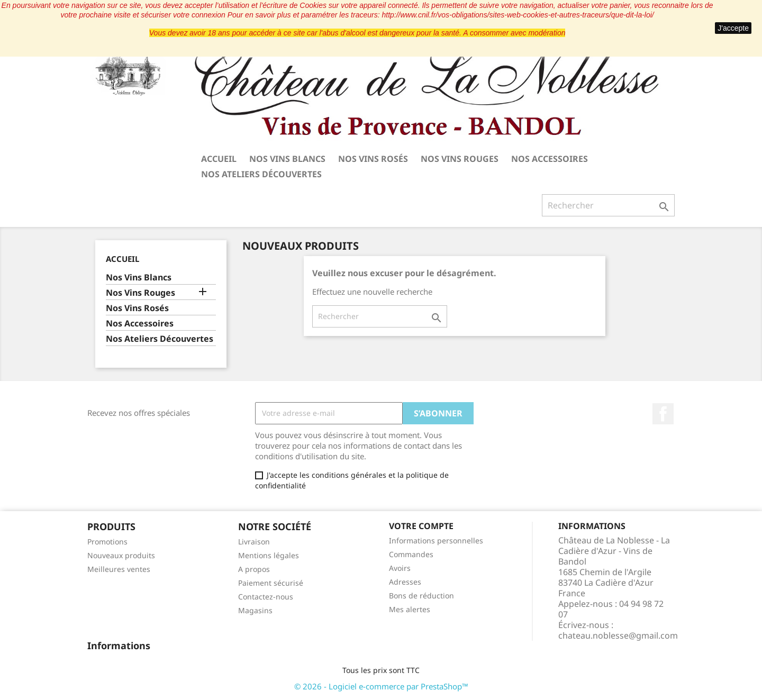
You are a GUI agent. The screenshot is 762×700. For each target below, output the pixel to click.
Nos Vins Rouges (460, 159)
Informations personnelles (436, 540)
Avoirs (400, 568)
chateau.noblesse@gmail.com (618, 635)
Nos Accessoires (550, 159)
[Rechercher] (608, 205)
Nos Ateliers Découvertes (261, 174)
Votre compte (421, 526)
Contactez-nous (266, 597)
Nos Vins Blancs (287, 159)
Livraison (254, 542)
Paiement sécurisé (271, 583)
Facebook (663, 414)
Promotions (107, 542)
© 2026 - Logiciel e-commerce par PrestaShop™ (381, 686)
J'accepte (733, 28)
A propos (254, 569)
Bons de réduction (421, 596)
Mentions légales (269, 555)
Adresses (405, 582)
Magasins (255, 610)
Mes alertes (410, 609)
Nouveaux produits (121, 555)
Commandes (411, 554)
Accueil (219, 159)
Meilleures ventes (119, 569)
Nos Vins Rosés (373, 159)
